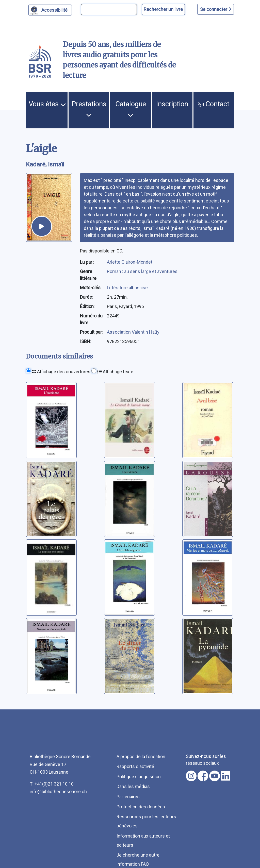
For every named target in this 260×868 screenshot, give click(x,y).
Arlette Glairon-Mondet (130, 262)
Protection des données (141, 807)
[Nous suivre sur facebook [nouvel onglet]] (203, 776)
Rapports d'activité (135, 766)
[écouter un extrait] (42, 226)
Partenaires (128, 797)
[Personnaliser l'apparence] (50, 10)
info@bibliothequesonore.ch (58, 792)
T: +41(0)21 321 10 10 (52, 784)
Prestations (89, 109)
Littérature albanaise (127, 288)
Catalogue (131, 109)
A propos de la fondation (141, 756)
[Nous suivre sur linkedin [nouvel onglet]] (226, 776)
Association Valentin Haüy (133, 332)
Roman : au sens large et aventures (142, 271)
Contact (214, 104)
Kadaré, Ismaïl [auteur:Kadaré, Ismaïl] (45, 164)
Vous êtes (47, 104)
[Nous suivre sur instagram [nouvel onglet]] (191, 776)
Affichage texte (115, 372)
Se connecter (216, 9)
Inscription (172, 104)
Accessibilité (55, 9)
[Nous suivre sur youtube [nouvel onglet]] (215, 776)
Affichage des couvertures (61, 372)
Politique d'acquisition (139, 777)
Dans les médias (133, 786)
